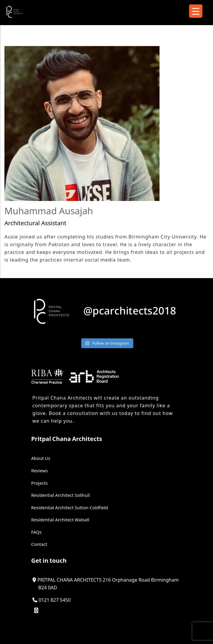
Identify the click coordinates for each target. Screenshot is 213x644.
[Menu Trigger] (196, 11)
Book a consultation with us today (91, 413)
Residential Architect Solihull (61, 495)
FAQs (37, 532)
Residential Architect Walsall (60, 520)
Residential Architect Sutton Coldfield (70, 507)
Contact (39, 544)
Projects (40, 483)
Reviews (40, 471)
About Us (41, 458)
